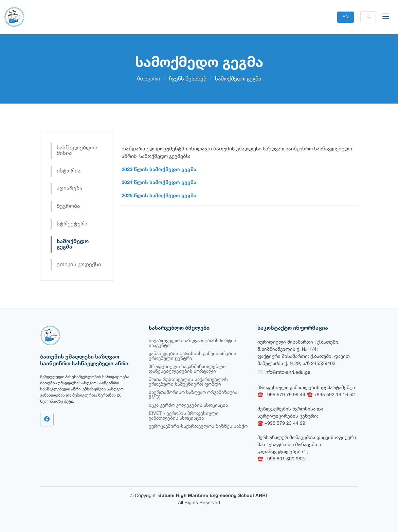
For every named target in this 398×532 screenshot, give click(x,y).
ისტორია (69, 171)
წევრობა (68, 206)
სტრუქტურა (72, 224)
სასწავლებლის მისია (77, 151)
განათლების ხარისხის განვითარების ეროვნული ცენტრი (193, 356)
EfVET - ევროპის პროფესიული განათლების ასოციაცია (184, 416)
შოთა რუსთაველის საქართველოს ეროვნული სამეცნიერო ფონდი (188, 382)
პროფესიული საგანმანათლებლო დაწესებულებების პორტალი (188, 369)
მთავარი (149, 79)
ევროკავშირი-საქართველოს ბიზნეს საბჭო (198, 427)
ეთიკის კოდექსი (79, 265)
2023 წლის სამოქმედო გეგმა (159, 170)
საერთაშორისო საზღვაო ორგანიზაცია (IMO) (193, 395)
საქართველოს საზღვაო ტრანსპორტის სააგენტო (193, 343)
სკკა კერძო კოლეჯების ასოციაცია (188, 406)
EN (346, 17)
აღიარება (69, 189)
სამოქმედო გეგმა (73, 244)
